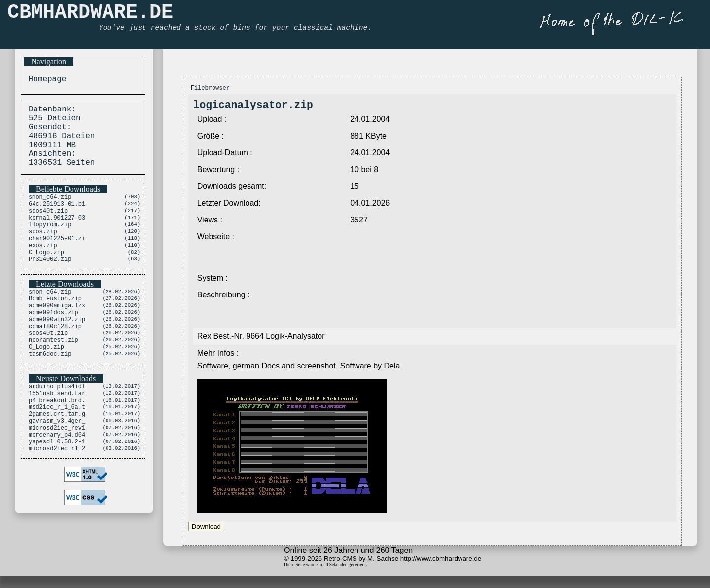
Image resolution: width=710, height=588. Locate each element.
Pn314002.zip (50, 285)
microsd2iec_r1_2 (57, 502)
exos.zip (43, 269)
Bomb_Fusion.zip (55, 327)
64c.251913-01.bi (57, 218)
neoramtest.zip (53, 377)
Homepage (45, 80)
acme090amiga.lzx (57, 335)
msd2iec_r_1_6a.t (57, 452)
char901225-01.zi (57, 260)
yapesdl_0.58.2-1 (57, 494)
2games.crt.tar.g (57, 460)
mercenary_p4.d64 (57, 486)
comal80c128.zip (55, 360)
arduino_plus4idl (57, 427)
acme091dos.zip (53, 344)
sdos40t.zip (48, 227)
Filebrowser (210, 89)
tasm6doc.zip (50, 394)
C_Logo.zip (46, 277)
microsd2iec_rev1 (57, 477)
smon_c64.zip (50, 210)
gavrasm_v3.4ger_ (57, 469)
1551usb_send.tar (57, 435)
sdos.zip (43, 252)
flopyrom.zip (50, 243)
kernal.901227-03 (57, 235)
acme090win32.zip (57, 352)
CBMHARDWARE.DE (90, 15)
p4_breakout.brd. (57, 444)
